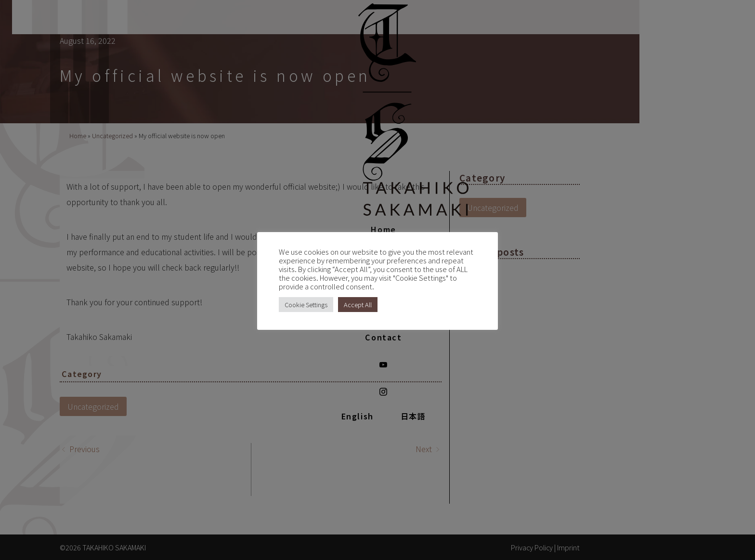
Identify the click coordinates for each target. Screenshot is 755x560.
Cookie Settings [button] (306, 305)
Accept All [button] (358, 305)
